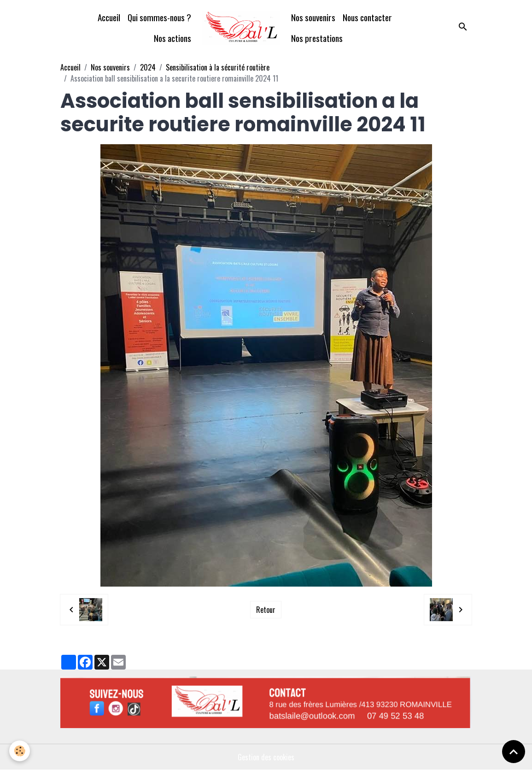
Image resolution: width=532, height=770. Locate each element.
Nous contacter (367, 17)
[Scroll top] (514, 752)
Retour (266, 610)
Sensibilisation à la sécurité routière (218, 67)
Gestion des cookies (266, 757)
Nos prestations (317, 38)
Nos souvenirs (313, 17)
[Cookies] (20, 751)
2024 (148, 67)
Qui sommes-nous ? (159, 17)
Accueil (109, 17)
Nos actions (172, 38)
